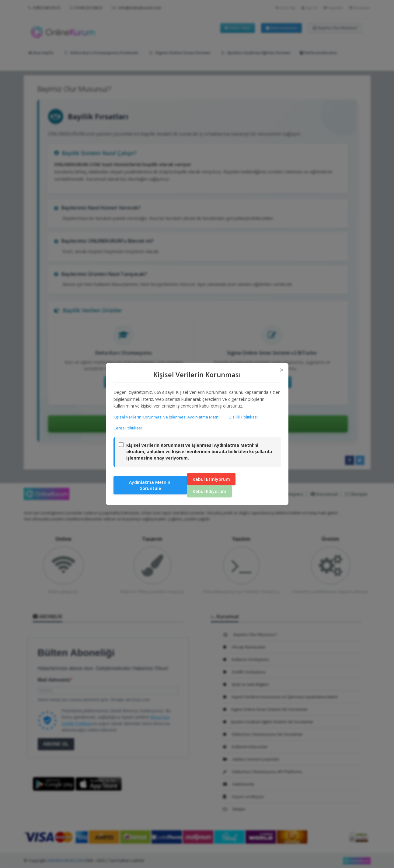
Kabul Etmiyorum (211, 479)
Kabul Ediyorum (209, 491)
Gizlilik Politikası (243, 417)
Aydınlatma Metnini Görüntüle (150, 485)
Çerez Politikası (128, 428)
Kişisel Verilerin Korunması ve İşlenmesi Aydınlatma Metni (166, 417)
